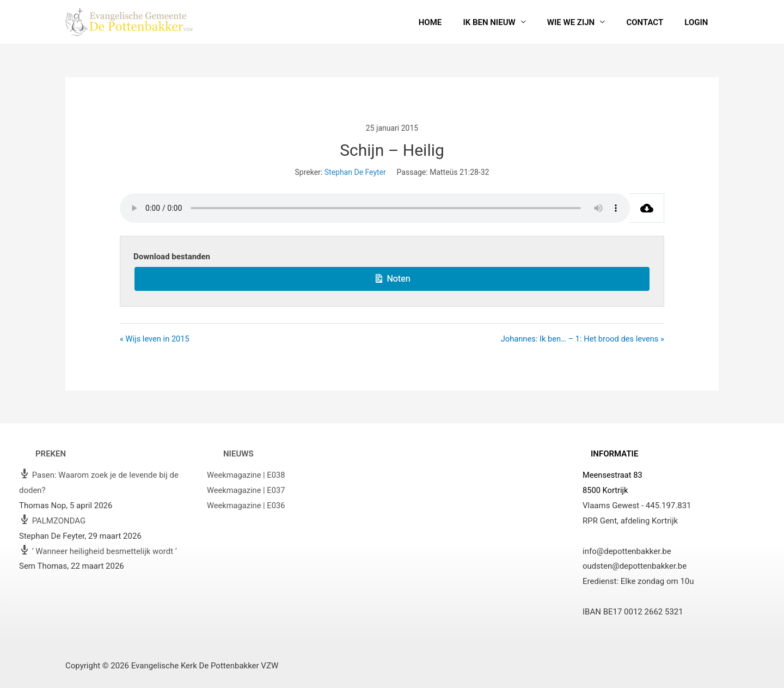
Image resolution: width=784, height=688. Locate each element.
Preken (51, 454)
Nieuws (238, 454)
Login (699, 22)
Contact (652, 22)
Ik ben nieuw (506, 22)
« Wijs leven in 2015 (155, 339)
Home (453, 22)
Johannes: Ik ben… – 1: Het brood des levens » (581, 339)
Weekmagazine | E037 (247, 491)
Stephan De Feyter (355, 172)
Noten (392, 277)
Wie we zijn (583, 22)
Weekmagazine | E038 (247, 476)
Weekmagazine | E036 (247, 506)
